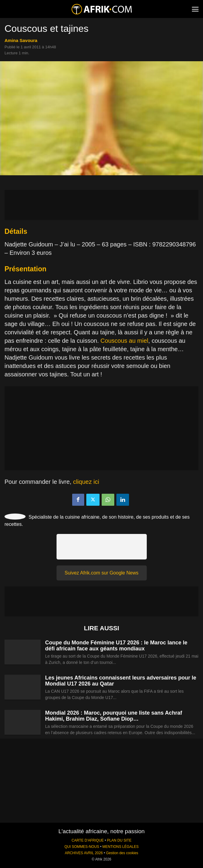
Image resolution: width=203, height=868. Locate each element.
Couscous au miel (124, 341)
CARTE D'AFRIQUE (88, 840)
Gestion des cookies (122, 853)
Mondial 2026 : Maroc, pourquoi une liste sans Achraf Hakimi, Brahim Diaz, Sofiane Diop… (114, 716)
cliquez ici (86, 482)
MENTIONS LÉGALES (121, 847)
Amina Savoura (21, 40)
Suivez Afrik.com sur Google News (101, 573)
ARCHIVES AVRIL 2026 (84, 853)
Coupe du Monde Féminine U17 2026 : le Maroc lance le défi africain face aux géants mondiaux (116, 646)
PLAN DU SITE (119, 840)
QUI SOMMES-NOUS (82, 847)
